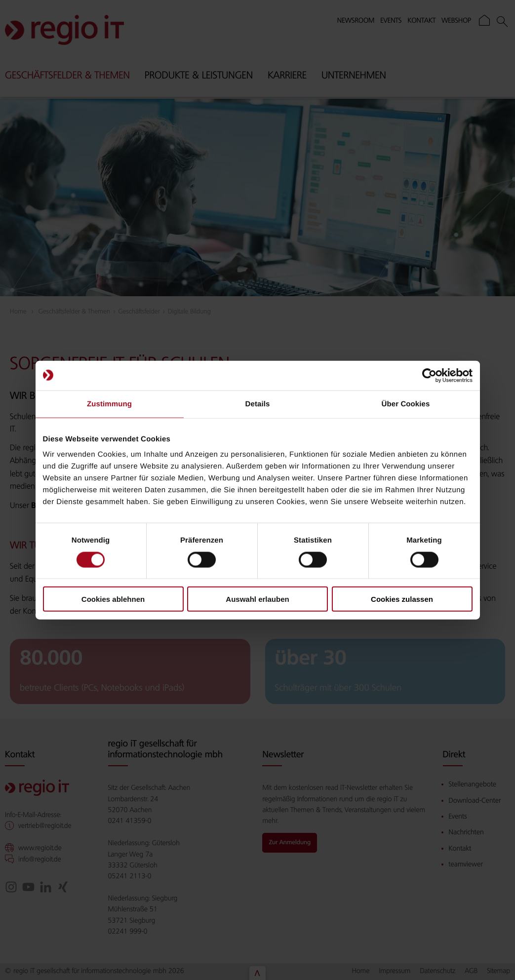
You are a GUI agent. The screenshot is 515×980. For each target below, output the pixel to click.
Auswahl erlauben (257, 599)
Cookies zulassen (402, 599)
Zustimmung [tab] (109, 404)
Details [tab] (258, 404)
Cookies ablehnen (113, 599)
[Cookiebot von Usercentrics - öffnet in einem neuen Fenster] (429, 375)
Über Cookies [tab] (406, 404)
